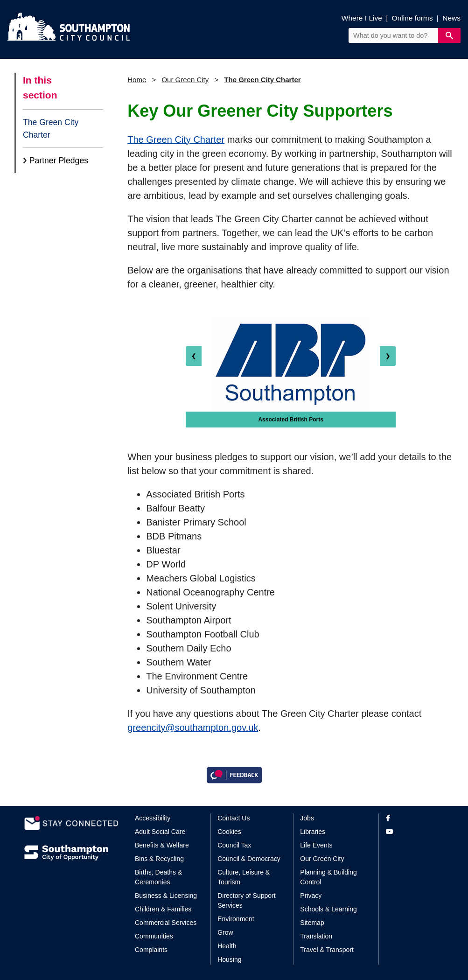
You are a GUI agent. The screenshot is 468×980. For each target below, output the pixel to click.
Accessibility (153, 818)
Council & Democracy (249, 859)
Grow (225, 932)
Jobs (307, 818)
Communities (154, 936)
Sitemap (312, 923)
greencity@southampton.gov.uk (193, 728)
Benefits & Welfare (162, 845)
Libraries (313, 832)
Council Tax (234, 845)
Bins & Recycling (159, 859)
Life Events (316, 845)
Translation (316, 936)
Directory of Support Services (247, 900)
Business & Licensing (166, 896)
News (451, 18)
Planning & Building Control (328, 877)
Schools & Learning (328, 909)
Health (227, 946)
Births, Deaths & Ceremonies (158, 877)
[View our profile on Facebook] (415, 818)
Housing (229, 959)
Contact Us (234, 818)
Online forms (412, 18)
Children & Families (163, 909)
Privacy (311, 896)
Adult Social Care (160, 832)
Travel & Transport (327, 950)
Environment (236, 919)
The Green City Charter (51, 128)
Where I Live (362, 18)
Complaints (151, 950)
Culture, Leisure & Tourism (244, 877)
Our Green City (185, 80)
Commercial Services (166, 923)
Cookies (229, 832)
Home (137, 80)
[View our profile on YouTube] (415, 832)
